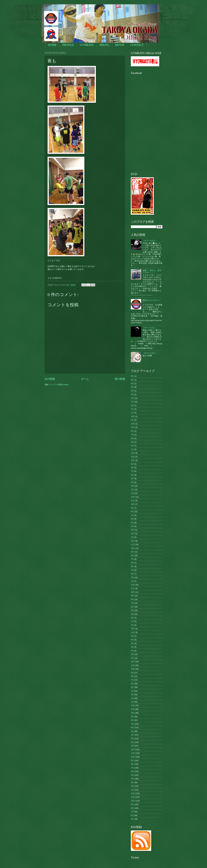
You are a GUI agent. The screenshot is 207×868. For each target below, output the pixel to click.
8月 (132, 380)
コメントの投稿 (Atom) (59, 385)
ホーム (85, 379)
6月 (132, 376)
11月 (133, 457)
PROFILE (68, 45)
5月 (132, 383)
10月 (133, 416)
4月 (132, 394)
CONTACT (137, 45)
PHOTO (104, 45)
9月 (132, 420)
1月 (132, 402)
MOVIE (120, 45)
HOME (52, 45)
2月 (132, 398)
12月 (133, 424)
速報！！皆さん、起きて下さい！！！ (152, 271)
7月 (132, 435)
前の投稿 (120, 379)
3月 (132, 387)
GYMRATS (87, 45)
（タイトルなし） (150, 241)
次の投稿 (50, 379)
